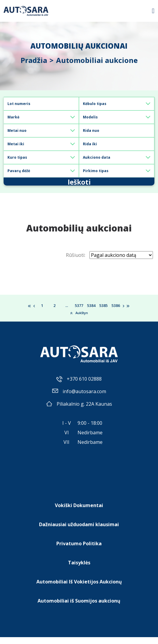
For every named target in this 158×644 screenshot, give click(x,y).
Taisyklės (79, 569)
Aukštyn (79, 320)
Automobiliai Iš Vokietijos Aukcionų (79, 589)
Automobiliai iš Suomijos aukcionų (79, 608)
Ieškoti (79, 185)
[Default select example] (117, 104)
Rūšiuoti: (76, 262)
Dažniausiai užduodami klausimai (79, 531)
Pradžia (34, 60)
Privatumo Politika (79, 550)
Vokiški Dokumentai (79, 512)
